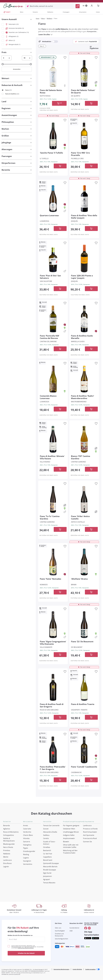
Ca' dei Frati (48, 854)
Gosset (46, 829)
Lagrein (6, 867)
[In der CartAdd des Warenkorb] (59, 103)
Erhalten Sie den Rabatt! (26, 953)
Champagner (66, 12)
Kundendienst (74, 928)
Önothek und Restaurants (59, 935)
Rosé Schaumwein (90, 832)
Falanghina (27, 845)
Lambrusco (7, 860)
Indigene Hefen (69, 835)
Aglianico (7, 829)
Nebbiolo (7, 854)
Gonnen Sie (87, 842)
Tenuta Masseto (49, 883)
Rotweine (35, 12)
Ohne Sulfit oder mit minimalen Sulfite (71, 846)
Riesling (26, 854)
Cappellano (47, 857)
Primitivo (7, 850)
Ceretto (46, 838)
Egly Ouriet (47, 873)
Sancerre (27, 842)
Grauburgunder (29, 851)
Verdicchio (27, 832)
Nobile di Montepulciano (9, 840)
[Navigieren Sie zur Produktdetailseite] (53, 73)
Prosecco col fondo (90, 829)
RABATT (7, 12)
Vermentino (28, 864)
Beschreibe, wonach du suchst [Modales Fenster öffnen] (41, 6)
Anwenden (17, 69)
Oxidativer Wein (69, 829)
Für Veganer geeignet (71, 826)
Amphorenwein (69, 838)
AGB (71, 931)
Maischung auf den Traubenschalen (70, 852)
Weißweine (50, 12)
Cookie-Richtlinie (77, 969)
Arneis (26, 826)
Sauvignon (27, 861)
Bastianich (47, 850)
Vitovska (26, 838)
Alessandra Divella (50, 832)
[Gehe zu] (86, 928)
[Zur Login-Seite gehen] (92, 6)
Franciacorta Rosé (90, 838)
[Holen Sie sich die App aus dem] (88, 938)
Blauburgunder (9, 844)
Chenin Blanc (28, 835)
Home (38, 18)
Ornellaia (47, 847)
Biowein (66, 842)
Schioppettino (9, 835)
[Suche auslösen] (78, 6)
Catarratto (27, 829)
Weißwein (49, 18)
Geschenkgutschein (62, 939)
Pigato (26, 848)
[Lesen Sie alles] (51, 35)
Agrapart (47, 879)
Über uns (58, 928)
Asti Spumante (89, 835)
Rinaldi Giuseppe (50, 870)
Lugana (26, 858)
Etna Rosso (7, 863)
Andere (98, 12)
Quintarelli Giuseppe (51, 863)
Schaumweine (83, 12)
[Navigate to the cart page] (98, 6)
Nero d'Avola (8, 847)
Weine (22, 12)
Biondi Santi (48, 860)
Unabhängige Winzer (71, 832)
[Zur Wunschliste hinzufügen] (65, 58)
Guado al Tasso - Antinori (49, 843)
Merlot (6, 857)
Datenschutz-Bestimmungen (26, 948)
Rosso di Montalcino (11, 832)
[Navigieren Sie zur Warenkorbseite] (13, 6)
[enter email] (26, 939)
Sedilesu (46, 835)
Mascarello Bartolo (50, 867)
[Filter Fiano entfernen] (44, 46)
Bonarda (6, 826)
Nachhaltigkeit (60, 931)
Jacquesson (47, 876)
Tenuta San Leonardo (51, 826)
